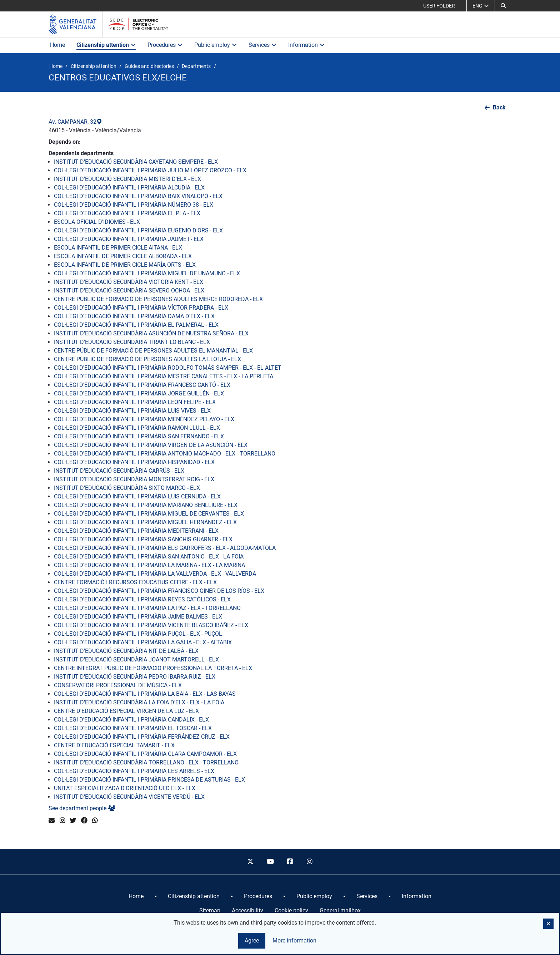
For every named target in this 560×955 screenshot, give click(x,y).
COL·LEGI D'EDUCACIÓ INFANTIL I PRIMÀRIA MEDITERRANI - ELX (136, 531)
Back (499, 107)
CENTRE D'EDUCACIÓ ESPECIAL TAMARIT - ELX (114, 745)
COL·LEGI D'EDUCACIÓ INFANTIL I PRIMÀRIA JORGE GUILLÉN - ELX (139, 393)
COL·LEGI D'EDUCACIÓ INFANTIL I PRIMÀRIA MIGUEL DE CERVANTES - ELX (149, 514)
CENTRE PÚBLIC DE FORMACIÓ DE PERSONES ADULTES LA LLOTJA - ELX (147, 359)
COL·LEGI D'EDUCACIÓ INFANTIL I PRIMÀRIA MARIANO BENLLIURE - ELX (146, 505)
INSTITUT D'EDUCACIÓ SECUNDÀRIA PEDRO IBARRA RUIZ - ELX (135, 677)
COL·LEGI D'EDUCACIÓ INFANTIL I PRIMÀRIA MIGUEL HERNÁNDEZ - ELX (145, 522)
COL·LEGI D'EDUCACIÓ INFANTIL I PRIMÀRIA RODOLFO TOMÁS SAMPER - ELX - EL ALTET (168, 368)
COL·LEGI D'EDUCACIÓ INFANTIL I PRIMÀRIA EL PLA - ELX (127, 213)
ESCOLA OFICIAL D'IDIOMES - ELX (97, 222)
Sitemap (210, 910)
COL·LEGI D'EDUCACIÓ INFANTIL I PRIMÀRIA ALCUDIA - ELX (129, 188)
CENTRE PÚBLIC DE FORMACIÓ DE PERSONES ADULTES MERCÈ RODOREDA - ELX (158, 299)
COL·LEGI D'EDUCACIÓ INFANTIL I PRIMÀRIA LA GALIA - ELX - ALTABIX (143, 642)
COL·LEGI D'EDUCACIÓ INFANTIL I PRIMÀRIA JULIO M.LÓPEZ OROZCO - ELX (150, 170)
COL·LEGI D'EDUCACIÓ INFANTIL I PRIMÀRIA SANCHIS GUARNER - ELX (143, 539)
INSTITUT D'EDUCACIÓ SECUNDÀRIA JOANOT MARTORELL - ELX (136, 659)
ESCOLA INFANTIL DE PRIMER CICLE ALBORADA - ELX (123, 256)
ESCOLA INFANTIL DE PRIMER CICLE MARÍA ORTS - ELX (125, 265)
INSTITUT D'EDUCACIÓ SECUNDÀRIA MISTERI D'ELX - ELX (127, 179)
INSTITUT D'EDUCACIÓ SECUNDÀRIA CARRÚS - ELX (119, 471)
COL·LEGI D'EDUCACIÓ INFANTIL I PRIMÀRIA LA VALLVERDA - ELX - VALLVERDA (155, 574)
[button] (503, 6)
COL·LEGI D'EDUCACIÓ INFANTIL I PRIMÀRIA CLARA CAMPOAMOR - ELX (145, 754)
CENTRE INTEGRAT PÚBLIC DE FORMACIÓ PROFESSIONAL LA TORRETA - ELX (153, 668)
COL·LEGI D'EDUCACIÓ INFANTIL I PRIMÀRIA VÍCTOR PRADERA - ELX (141, 308)
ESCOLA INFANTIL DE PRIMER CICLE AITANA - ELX (118, 248)
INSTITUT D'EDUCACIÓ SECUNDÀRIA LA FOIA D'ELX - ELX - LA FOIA (139, 702)
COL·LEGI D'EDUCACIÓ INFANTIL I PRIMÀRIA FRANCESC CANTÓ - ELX (142, 385)
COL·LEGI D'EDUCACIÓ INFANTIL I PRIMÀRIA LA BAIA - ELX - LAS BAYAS (145, 694)
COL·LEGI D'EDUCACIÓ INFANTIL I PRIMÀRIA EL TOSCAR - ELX (133, 728)
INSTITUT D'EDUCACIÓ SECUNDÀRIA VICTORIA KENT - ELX (129, 282)
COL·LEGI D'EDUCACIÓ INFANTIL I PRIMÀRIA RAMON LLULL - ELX (137, 428)
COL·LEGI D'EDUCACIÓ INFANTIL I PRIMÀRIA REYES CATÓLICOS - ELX (142, 599)
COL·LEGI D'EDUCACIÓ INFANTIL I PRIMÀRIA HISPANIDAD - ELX (134, 462)
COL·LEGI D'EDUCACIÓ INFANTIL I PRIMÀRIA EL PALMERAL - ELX (136, 325)
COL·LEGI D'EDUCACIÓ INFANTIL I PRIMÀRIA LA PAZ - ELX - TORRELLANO (147, 608)
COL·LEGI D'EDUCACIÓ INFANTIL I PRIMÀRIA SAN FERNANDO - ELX (139, 436)
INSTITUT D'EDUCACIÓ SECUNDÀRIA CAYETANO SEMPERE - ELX (136, 162)
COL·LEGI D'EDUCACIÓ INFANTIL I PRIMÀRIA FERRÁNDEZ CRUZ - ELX (142, 737)
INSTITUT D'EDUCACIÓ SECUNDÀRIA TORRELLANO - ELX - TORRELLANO (146, 762)
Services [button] (263, 45)
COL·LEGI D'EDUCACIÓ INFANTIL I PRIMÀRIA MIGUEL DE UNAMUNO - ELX (147, 273)
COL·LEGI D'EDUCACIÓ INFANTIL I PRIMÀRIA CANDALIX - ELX (131, 720)
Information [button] (307, 45)
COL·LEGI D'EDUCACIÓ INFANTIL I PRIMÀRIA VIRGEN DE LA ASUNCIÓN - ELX (151, 445)
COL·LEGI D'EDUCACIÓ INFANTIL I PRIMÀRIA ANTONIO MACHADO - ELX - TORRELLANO (165, 454)
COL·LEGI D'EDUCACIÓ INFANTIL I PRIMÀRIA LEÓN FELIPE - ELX (135, 402)
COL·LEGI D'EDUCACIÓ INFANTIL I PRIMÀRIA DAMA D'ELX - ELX (134, 316)
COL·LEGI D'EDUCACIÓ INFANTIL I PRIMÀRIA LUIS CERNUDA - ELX (137, 496)
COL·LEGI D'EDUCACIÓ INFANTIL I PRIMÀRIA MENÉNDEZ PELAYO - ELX (144, 419)
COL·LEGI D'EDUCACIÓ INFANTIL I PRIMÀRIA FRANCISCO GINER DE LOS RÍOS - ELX (159, 591)
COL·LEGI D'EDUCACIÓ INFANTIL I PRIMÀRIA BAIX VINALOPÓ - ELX (138, 196)
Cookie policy (291, 910)
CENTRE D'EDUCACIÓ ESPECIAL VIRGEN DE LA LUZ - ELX (126, 711)
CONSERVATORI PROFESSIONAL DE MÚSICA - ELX (118, 685)
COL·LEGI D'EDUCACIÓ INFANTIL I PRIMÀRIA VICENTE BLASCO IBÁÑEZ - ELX (151, 625)
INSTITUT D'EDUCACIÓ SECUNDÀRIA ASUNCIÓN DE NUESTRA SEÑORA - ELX (151, 333)
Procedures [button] (165, 45)
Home (57, 45)
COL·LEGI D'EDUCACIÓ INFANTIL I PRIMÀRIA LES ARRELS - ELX (134, 771)
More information (294, 941)
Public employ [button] (216, 45)
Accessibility (247, 910)
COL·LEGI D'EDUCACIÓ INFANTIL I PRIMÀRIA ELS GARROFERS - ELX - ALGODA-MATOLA (165, 548)
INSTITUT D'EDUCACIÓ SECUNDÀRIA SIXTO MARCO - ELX (127, 488)
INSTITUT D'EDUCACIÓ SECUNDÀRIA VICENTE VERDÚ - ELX (129, 797)
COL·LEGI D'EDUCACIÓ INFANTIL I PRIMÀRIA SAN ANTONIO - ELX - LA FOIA (149, 557)
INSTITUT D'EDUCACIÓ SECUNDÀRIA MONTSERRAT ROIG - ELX (134, 479)
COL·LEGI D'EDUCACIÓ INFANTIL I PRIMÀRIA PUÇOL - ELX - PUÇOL (138, 634)
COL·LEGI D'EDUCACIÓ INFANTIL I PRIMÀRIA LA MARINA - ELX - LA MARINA (149, 565)
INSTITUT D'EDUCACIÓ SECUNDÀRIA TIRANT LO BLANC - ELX (132, 342)
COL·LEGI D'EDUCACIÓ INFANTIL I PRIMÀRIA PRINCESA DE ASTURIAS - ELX (149, 780)
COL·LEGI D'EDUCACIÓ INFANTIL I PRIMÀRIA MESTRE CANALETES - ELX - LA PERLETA (164, 376)
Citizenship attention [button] (106, 45)
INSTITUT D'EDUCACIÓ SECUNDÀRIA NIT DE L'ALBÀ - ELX (126, 651)
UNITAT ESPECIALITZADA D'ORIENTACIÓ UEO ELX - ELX (125, 788)
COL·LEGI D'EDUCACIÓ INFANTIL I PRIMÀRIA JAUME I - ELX (129, 239)
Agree (252, 941)
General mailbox (340, 910)
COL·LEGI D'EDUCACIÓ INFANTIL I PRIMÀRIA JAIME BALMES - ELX (138, 617)
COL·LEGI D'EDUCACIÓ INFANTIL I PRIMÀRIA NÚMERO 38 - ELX (134, 205)
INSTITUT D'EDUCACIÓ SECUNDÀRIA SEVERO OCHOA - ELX (129, 291)
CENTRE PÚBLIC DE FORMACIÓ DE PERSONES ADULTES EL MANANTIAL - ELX (153, 351)
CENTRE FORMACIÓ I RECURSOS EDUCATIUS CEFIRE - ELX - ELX (135, 582)
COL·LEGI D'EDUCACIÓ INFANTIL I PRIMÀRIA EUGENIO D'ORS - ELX (138, 230)
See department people (82, 808)
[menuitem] (136, 896)
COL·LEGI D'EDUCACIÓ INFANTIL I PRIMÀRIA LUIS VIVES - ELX (132, 411)
